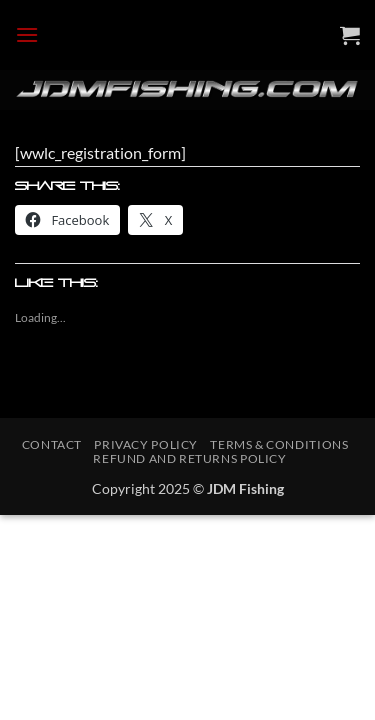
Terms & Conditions (279, 444)
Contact (52, 444)
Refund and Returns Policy (189, 458)
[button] (27, 34)
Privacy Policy (146, 444)
